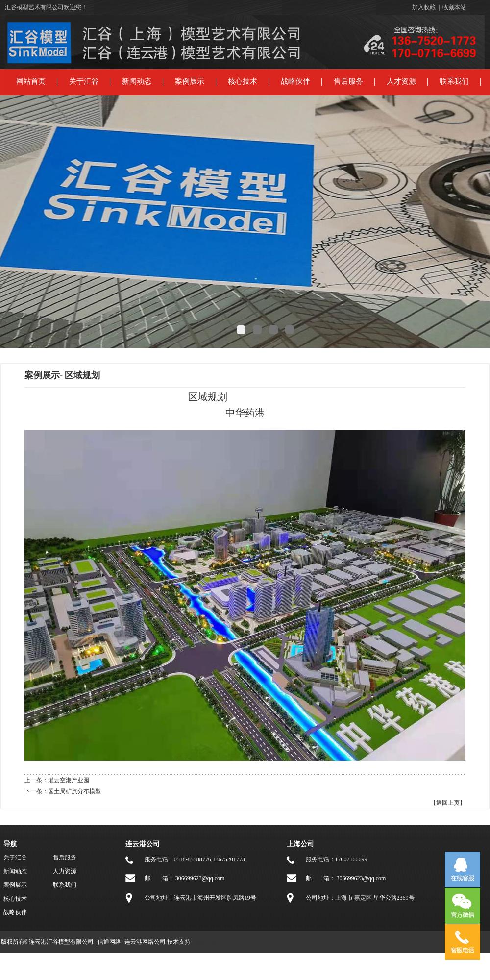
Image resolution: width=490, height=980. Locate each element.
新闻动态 (137, 81)
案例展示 (190, 81)
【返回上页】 (448, 803)
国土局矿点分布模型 (74, 791)
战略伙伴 (295, 81)
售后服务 (348, 81)
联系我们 (454, 81)
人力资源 (65, 871)
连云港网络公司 (145, 942)
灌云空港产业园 (69, 780)
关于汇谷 (84, 81)
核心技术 (243, 81)
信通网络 (109, 942)
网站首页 (31, 81)
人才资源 (401, 81)
